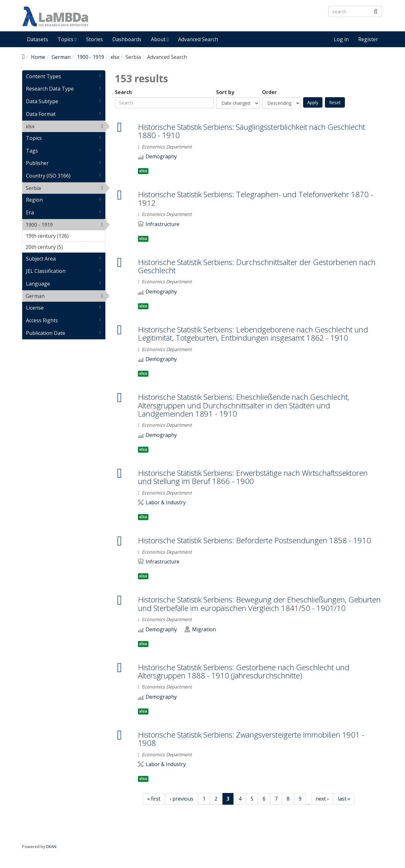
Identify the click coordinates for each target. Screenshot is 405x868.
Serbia (57, 188)
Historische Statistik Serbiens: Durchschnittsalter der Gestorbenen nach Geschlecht (257, 266)
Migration (204, 629)
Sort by (225, 92)
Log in (341, 39)
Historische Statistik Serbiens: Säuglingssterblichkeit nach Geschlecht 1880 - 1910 (252, 131)
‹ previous (181, 799)
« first (154, 799)
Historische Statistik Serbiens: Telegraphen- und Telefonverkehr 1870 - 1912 (255, 198)
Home (38, 57)
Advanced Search (198, 39)
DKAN (51, 846)
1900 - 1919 (90, 57)
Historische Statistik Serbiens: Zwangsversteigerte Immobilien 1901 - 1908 (251, 739)
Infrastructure (162, 224)
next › (322, 799)
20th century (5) (65, 248)
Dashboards (127, 39)
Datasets (37, 39)
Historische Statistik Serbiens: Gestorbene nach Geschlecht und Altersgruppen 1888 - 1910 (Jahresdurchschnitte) (244, 671)
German (61, 57)
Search (123, 92)
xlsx (115, 57)
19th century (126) (65, 237)
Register (368, 39)
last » (344, 799)
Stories (94, 39)
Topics (67, 39)
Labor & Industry (166, 503)
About (160, 39)
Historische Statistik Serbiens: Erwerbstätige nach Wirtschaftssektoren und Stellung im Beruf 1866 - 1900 (253, 477)
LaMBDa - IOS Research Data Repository (188, 22)
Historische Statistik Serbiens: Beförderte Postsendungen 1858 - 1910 (254, 540)
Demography (161, 157)
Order (269, 92)
